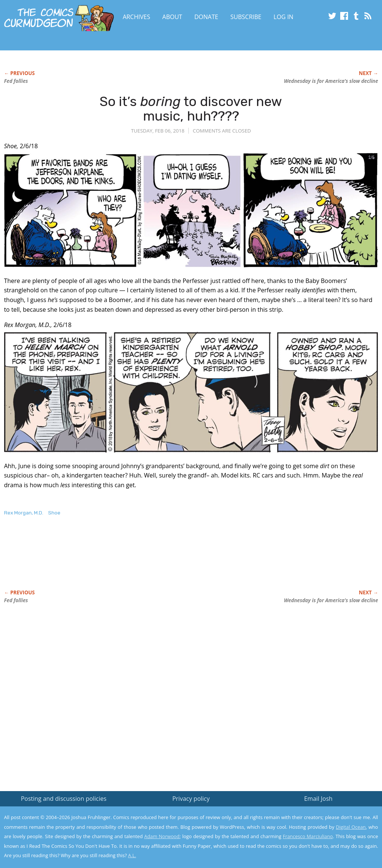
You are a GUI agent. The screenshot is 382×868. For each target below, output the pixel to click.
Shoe (54, 513)
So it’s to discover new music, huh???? (191, 109)
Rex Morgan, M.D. (24, 513)
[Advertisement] (140, 561)
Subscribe (246, 17)
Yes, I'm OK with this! (319, 840)
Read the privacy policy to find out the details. (315, 821)
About (172, 17)
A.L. (132, 855)
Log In (283, 17)
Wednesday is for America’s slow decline (331, 81)
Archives (137, 17)
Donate (206, 17)
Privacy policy (191, 799)
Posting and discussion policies (64, 799)
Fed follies (16, 81)
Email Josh (318, 799)
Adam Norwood (162, 836)
